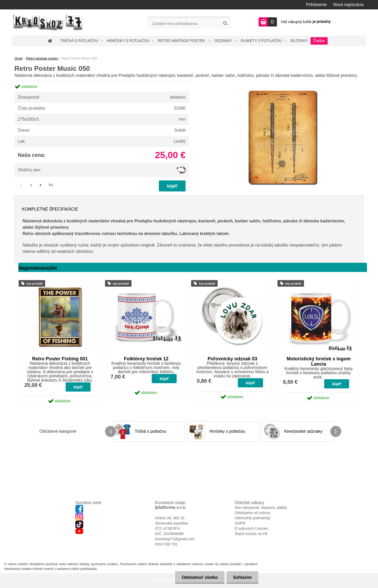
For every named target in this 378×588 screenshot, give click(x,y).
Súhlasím (242, 577)
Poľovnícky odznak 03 (232, 359)
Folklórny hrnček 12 (146, 359)
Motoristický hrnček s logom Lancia (319, 361)
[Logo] (48, 23)
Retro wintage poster (182, 41)
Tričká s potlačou (79, 41)
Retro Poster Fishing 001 (60, 359)
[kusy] (31, 185)
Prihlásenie (316, 5)
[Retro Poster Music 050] (282, 81)
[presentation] (111, 431)
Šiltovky (299, 41)
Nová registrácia (348, 5)
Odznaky (223, 41)
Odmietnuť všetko (200, 577)
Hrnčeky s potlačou (128, 41)
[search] (225, 23)
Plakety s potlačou (261, 41)
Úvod (18, 58)
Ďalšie (319, 41)
